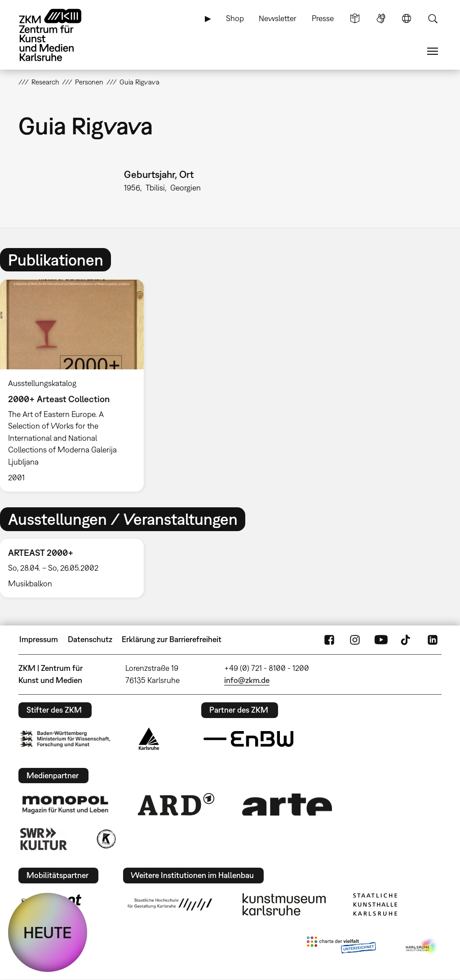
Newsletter (278, 18)
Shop (235, 18)
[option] (76, 386)
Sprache (407, 18)
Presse (323, 18)
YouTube (381, 639)
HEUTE (48, 932)
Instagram (355, 639)
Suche (433, 18)
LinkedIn (433, 639)
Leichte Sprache (355, 18)
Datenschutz (90, 639)
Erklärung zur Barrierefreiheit (172, 639)
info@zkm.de (247, 680)
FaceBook (329, 639)
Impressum (39, 639)
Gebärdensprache (381, 18)
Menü (433, 51)
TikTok (407, 639)
